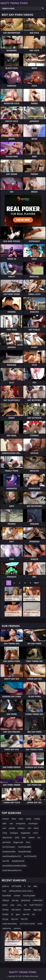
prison (5, 905)
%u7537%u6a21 (9, 847)
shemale (27, 910)
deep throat (7, 838)
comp (5, 833)
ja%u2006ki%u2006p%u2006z (14, 866)
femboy (6, 910)
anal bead (6, 842)
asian (21, 819)
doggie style (18, 842)
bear (24, 838)
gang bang (26, 900)
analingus (14, 833)
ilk (12, 914)
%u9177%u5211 (36, 905)
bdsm (36, 828)
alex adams (16, 910)
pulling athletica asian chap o (21, 891)
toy (29, 886)
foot (29, 828)
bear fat (26, 914)
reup (4, 891)
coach (35, 833)
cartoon (17, 896)
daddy (29, 819)
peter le (6, 886)
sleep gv (6, 900)
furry (28, 842)
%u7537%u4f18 (30, 856)
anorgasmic (21, 823)
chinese (6, 819)
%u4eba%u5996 (9, 852)
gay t (18, 914)
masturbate (38, 900)
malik (40, 924)
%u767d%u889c (25, 847)
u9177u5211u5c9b (27, 924)
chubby (37, 819)
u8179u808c (16, 886)
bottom (32, 838)
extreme (17, 928)
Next (36, 583)
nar (33, 914)
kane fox (24, 919)
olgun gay (37, 910)
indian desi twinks (10, 924)
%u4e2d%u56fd (25, 852)
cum (11, 823)
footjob (5, 914)
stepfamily (7, 928)
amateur (21, 828)
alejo (35, 886)
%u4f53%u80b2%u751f (12, 856)
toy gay (5, 919)
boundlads (7, 896)
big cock (15, 919)
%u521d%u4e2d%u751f (12, 870)
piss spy (15, 900)
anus (19, 905)
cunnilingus (33, 823)
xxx (39, 838)
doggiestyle (25, 833)
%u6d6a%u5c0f (18, 861)
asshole (12, 828)
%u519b (6, 861)
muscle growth (29, 896)
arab (12, 905)
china (14, 819)
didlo (4, 823)
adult (17, 838)
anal (4, 828)
